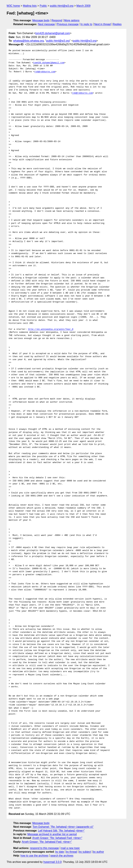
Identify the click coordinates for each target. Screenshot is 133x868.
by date (60, 852)
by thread (72, 852)
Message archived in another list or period (52, 834)
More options (72, 20)
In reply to (86, 24)
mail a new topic (70, 848)
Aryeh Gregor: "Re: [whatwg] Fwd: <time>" (57, 838)
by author (98, 852)
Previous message (68, 24)
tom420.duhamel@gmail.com (53, 33)
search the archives (62, 856)
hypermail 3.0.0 (52, 862)
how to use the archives (34, 856)
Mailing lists (30, 6)
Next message (46, 24)
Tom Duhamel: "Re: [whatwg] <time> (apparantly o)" (63, 827)
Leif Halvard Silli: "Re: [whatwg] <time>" (61, 831)
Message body (41, 20)
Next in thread (102, 24)
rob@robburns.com (45, 72)
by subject (85, 852)
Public (43, 6)
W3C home (13, 6)
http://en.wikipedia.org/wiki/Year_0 (51, 329)
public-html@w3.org (62, 6)
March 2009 (83, 6)
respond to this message (44, 848)
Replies (117, 24)
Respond (57, 20)
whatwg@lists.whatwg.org (28, 41)
